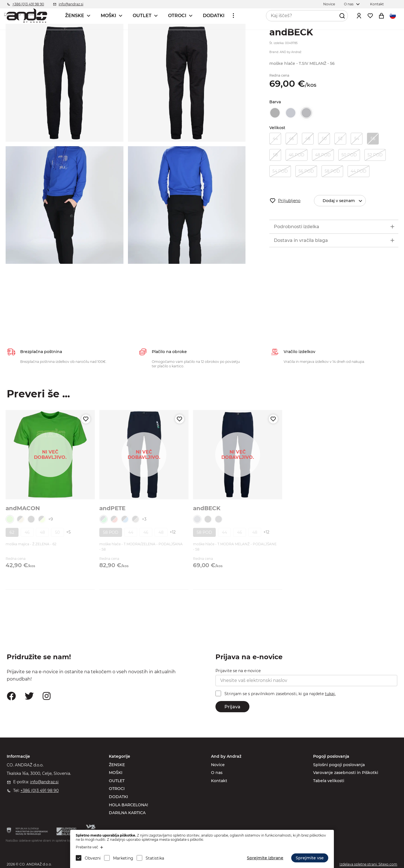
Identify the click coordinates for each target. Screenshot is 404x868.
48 (308, 139)
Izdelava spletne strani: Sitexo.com (368, 864)
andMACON (23, 508)
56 (373, 139)
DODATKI (214, 16)
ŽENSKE (75, 16)
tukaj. (330, 694)
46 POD (297, 155)
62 (12, 532)
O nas (217, 773)
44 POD (359, 171)
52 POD (375, 155)
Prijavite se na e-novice (238, 671)
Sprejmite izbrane (265, 858)
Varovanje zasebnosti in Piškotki (346, 773)
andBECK (207, 508)
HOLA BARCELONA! (128, 805)
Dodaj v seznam (345, 201)
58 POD (332, 171)
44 (275, 139)
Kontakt (219, 781)
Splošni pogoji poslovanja (339, 765)
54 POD (280, 171)
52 (340, 139)
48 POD (323, 155)
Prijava (232, 707)
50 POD (349, 155)
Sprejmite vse (310, 858)
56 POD (306, 171)
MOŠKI (108, 16)
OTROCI (177, 16)
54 (357, 139)
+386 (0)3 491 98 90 (40, 791)
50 (324, 139)
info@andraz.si (44, 782)
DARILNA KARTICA (127, 813)
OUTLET (142, 16)
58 (275, 155)
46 (291, 139)
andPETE (112, 508)
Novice (218, 765)
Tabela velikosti (329, 781)
